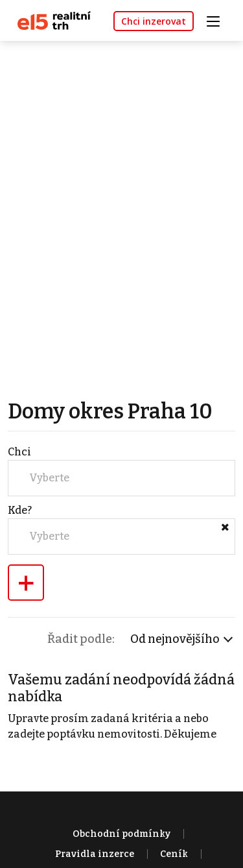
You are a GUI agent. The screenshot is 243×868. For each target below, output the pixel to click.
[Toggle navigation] (218, 20)
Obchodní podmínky (121, 834)
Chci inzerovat (154, 21)
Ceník (174, 854)
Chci (19, 452)
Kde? (20, 510)
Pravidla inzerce (95, 854)
